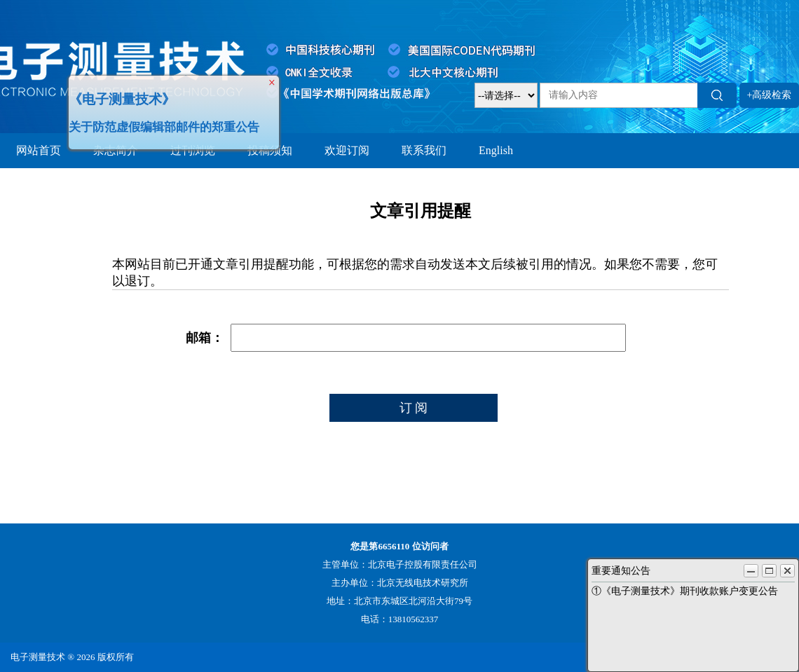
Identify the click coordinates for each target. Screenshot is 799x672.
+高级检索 (770, 95)
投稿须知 (270, 150)
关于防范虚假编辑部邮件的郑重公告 (161, 124)
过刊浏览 (193, 150)
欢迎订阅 (347, 150)
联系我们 (424, 150)
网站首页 (39, 150)
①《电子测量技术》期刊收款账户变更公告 (685, 591)
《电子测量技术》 (118, 96)
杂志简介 (116, 150)
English (496, 150)
